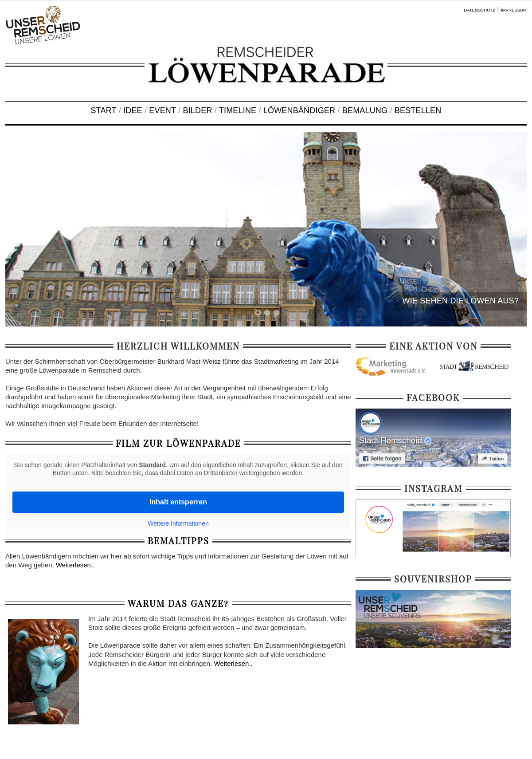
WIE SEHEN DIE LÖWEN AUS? (461, 301)
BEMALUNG (365, 110)
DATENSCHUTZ (479, 10)
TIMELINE (238, 110)
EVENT (162, 110)
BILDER (197, 110)
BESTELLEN (418, 110)
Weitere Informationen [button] (178, 523)
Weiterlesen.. (75, 565)
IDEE (133, 110)
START (104, 110)
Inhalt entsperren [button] (178, 502)
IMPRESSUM (514, 10)
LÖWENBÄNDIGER (299, 110)
